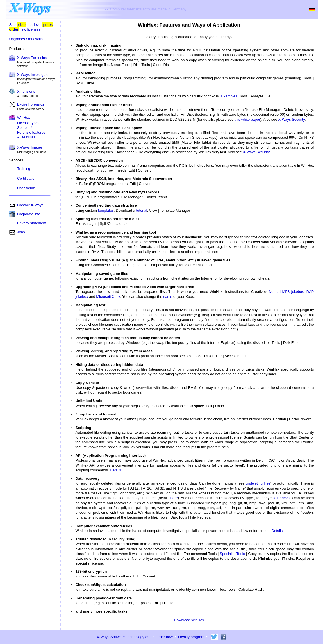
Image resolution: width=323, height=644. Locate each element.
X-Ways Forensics (32, 58)
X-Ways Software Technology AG (123, 637)
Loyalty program (191, 637)
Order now (164, 637)
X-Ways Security (291, 119)
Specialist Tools (232, 554)
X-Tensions (26, 91)
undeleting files (258, 483)
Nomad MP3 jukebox (286, 292)
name (168, 297)
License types (28, 123)
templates (106, 210)
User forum (26, 188)
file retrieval (281, 498)
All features (26, 137)
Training (24, 169)
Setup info (25, 128)
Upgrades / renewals (26, 39)
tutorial (142, 210)
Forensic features (31, 132)
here (174, 498)
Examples (229, 96)
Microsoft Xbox (108, 297)
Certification (27, 178)
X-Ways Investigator (33, 75)
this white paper (247, 119)
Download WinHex (189, 620)
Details (115, 470)
